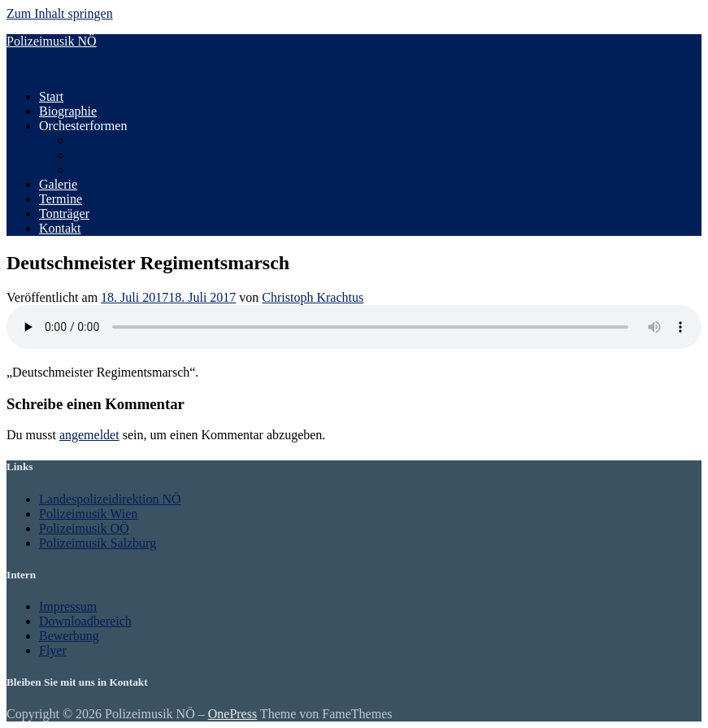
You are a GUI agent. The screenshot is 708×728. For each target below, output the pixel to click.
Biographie (68, 111)
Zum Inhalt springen (60, 13)
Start (51, 96)
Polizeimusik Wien (88, 514)
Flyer (53, 650)
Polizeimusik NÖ (52, 41)
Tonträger (64, 214)
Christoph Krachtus (313, 297)
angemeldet (89, 435)
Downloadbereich (85, 621)
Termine (61, 199)
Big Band (96, 155)
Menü (22, 69)
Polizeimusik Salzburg (98, 543)
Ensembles (100, 170)
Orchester (97, 140)
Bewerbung (69, 636)
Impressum (68, 606)
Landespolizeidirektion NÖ (110, 499)
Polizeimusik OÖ (84, 528)
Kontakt (60, 228)
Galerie (58, 184)
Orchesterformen (83, 126)
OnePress (232, 714)
